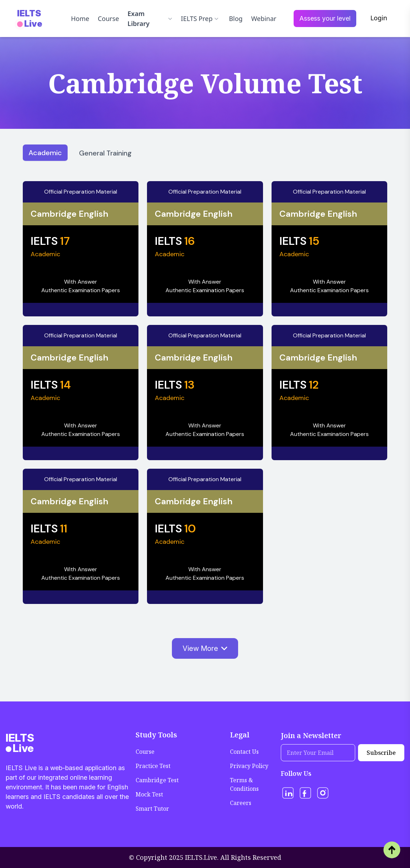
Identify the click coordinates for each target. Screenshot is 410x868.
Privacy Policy (249, 766)
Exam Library (150, 19)
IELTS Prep (200, 19)
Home (80, 19)
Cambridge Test (157, 780)
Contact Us (244, 752)
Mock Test (149, 794)
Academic (45, 153)
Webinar (264, 19)
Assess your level (325, 18)
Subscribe (381, 753)
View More (205, 648)
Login (379, 18)
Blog (236, 19)
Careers (241, 803)
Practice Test (153, 766)
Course (109, 19)
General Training (105, 153)
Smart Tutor (152, 809)
